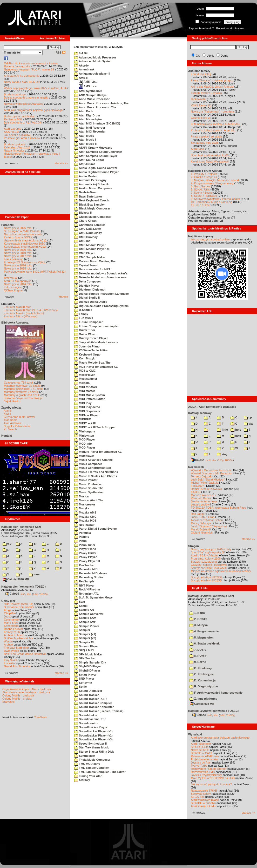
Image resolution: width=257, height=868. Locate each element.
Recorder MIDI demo (90, 573)
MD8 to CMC (85, 371)
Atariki (8, 411)
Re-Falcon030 (13, 119)
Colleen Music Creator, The (95, 261)
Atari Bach (84, 111)
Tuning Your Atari (88, 776)
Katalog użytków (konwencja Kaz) (211, 596)
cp (248, 417)
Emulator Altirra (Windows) (21, 316)
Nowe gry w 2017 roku (18, 256)
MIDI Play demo (87, 407)
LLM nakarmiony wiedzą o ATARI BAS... (216, 124)
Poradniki (8, 225)
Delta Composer (87, 281)
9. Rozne (198, 662)
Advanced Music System (93, 61)
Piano (80, 541)
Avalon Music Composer (93, 188)
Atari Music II (85, 144)
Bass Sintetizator (88, 196)
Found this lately (201, 74)
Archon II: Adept (14, 635)
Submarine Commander (19, 607)
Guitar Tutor (85, 330)
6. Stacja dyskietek (205, 643)
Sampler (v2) (85, 638)
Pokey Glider (85, 553)
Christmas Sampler (90, 225)
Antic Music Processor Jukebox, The (102, 103)
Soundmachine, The (90, 719)
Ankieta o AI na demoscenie (22, 76)
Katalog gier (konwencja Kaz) (21, 527)
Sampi (81, 606)
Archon (8, 645)
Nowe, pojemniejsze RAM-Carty (211, 549)
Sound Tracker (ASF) (91, 699)
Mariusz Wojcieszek (203, 495)
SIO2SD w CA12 (201, 753)
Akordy (82, 65)
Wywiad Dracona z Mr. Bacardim (211, 473)
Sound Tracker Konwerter (94, 707)
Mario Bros (11, 623)
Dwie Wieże (11, 651)
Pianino (82, 537)
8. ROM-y (198, 656)
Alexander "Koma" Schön (207, 520)
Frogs (8, 610)
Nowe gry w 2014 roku (18, 284)
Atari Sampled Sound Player (96, 156)
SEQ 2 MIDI (84, 650)
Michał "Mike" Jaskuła (205, 483)
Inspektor (10, 663)
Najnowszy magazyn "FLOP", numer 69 (29, 69)
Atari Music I (85, 140)
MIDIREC (83, 419)
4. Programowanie (204, 631)
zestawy (82, 780)
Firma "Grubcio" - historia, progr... (212, 80)
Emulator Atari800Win (17, 307)
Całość (12, 594)
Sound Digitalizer (88, 691)
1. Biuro (197, 613)
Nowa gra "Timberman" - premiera (212, 111)
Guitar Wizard (86, 334)
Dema (224, 56)
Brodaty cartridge (15, 94)
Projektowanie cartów (204, 759)
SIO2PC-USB (199, 747)
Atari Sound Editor (89, 160)
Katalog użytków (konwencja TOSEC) (213, 711)
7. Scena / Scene (202, 193)
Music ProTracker (89, 484)
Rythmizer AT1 (86, 594)
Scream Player (86, 646)
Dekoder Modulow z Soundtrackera (100, 277)
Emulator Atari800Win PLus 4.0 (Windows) (31, 310)
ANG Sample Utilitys (90, 95)
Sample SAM (85, 618)
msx (236, 436)
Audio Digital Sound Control (96, 168)
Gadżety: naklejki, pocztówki (209, 565)
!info (222, 430)
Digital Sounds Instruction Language (102, 294)
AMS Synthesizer (88, 91)
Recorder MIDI (86, 569)
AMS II (81, 78)
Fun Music (84, 318)
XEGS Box (198, 797)
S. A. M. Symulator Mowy (93, 597)
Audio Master (86, 176)
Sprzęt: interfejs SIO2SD (206, 580)
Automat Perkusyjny (90, 180)
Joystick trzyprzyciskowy (206, 775)
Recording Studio (89, 577)
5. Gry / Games (201, 186)
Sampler (82, 630)
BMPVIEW (11, 278)
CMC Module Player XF (92, 249)
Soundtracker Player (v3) (93, 739)
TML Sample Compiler (92, 768)
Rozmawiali (196, 467)
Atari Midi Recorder (90, 128)
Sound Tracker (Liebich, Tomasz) (99, 711)
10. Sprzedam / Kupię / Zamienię (212, 202)
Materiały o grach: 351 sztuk (22, 395)
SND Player (84, 679)
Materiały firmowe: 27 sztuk (21, 392)
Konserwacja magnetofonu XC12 (25, 247)
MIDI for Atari (86, 387)
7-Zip (35, 594)
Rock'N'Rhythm (87, 589)
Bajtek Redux (12, 401)
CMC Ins (82, 241)
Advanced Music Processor (95, 57)
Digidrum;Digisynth (90, 290)
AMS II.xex (88, 86)
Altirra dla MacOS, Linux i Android (212, 87)
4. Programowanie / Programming (212, 183)
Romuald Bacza (201, 498)
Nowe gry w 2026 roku (18, 228)
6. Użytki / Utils (200, 189)
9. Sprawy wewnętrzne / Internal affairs (215, 199)
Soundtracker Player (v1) (93, 731)
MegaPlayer (84, 375)
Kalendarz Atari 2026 (17, 147)
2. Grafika (198, 619)
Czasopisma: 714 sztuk (19, 383)
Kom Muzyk (84, 358)
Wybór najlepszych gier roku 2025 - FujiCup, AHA (35, 88)
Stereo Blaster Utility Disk (94, 752)
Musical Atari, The (89, 500)
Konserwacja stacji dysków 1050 (24, 244)
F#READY (197, 486)
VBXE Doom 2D (201, 105)
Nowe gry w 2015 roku (18, 268)
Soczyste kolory (201, 794)
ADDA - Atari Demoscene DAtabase (212, 407)
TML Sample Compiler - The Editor (100, 772)
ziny (222, 454)
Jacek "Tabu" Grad (203, 517)
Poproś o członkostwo (230, 28)
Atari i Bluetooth (201, 744)
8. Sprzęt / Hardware (204, 196)
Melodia (82, 383)
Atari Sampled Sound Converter (98, 152)
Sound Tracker (86, 695)
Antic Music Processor (92, 99)
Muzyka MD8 (85, 521)
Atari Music (84, 136)
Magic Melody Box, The (92, 363)
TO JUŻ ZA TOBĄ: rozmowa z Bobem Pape (218, 508)
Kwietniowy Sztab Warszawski (210, 161)
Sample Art (84, 610)
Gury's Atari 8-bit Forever (19, 417)
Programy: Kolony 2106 (206, 558)
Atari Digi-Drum (87, 115)
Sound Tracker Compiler (93, 703)
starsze (63, 297)
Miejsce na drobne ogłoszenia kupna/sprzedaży (221, 571)
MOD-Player (85, 448)
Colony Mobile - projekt (17, 699)
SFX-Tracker (85, 658)
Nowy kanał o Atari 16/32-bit (22, 82)
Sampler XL (84, 642)
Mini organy (85, 431)
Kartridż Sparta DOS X (18, 237)
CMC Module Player (90, 245)
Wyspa (8, 641)
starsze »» (61, 163)
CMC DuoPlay (86, 237)
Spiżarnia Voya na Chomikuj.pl (23, 398)
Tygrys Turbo (199, 766)
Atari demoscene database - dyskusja (26, 692)
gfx (248, 424)
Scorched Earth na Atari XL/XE (210, 155)
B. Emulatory (201, 668)
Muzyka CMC (85, 517)
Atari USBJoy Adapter (205, 555)
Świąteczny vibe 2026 (205, 143)
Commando (11, 620)
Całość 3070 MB (16, 579)
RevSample (84, 581)
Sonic (80, 687)
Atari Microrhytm (88, 119)
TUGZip (44, 594)
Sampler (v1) (85, 634)
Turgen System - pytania (206, 93)
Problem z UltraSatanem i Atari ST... (214, 130)
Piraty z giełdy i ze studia (207, 136)
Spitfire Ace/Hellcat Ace (19, 638)
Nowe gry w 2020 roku (18, 250)
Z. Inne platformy (203, 699)
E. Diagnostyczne (204, 686)
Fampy (81, 314)
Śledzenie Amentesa (204, 501)
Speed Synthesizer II (90, 744)
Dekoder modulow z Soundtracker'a (101, 273)
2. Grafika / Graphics (204, 177)
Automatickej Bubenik (92, 184)
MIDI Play (83, 403)
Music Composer (88, 464)
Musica (81, 496)
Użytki (211, 56)
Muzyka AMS (85, 512)
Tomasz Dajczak (201, 476)
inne (34, 574)
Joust (7, 616)
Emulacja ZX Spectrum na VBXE (25, 262)
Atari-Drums (85, 164)
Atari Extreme (13, 129)
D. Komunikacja (203, 680)
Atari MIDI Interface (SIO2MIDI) (97, 123)
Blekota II (83, 213)
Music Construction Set (93, 468)
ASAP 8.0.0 (11, 132)
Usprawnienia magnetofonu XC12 (25, 240)
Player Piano (85, 549)
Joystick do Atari (201, 762)
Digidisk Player (87, 286)
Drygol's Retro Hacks (17, 426)
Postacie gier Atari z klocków (22, 138)
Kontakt (7, 436)
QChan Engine (13, 290)
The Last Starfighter (16, 648)
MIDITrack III (85, 423)
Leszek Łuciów (200, 504)
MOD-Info (83, 444)
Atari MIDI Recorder (90, 131)
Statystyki (8, 702)
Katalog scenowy (200, 413)
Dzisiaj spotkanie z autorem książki (26, 97)
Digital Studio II (87, 298)
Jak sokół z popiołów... (18, 135)
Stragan (194, 546)
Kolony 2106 (12, 632)
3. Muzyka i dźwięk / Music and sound (215, 180)
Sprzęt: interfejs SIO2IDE (207, 577)
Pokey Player (86, 557)
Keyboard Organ (88, 354)
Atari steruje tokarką (204, 806)
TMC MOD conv (87, 764)
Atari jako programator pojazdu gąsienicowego (33, 110)
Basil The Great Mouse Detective (25, 654)
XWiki (7, 414)
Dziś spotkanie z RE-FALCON (23, 122)
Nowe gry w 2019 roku (18, 253)
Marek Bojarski (200, 529)
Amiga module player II (92, 74)
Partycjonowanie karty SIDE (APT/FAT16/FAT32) (35, 272)
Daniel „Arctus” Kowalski (206, 489)
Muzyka (82, 508)
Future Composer (89, 322)
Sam (80, 602)
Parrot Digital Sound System (96, 529)
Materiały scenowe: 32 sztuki (22, 386)
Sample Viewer (87, 626)
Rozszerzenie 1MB (203, 772)
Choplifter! (10, 613)
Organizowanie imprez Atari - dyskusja (27, 689)
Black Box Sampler (90, 205)
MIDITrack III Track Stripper (95, 427)
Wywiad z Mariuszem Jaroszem (211, 470)
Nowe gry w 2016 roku (18, 265)
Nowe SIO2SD (200, 750)
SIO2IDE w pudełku (203, 803)
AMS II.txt (88, 82)
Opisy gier (8, 601)
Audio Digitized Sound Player (96, 172)
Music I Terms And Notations (96, 472)
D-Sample (83, 310)
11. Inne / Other (201, 205)
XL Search (10, 429)
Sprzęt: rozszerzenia (204, 562)
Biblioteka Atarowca (15, 323)
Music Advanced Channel (94, 460)
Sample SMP (85, 622)
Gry (198, 56)
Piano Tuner (85, 545)
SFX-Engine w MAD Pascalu (22, 231)
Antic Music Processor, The (95, 107)
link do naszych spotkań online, (211, 239)
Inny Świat (11, 660)
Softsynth (83, 683)
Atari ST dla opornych (18, 281)
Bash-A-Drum (86, 192)
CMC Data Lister (88, 229)
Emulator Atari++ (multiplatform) (24, 313)
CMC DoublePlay (88, 233)
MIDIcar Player (86, 415)
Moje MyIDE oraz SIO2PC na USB (213, 778)
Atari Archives (12, 423)
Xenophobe (11, 626)
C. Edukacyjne (202, 674)
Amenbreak (84, 69)
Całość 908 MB (202, 704)
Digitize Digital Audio (91, 302)
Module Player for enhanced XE (98, 452)
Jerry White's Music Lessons (96, 342)
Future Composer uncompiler (97, 326)
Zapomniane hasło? (201, 28)
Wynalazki (195, 734)
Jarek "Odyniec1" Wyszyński (209, 526)
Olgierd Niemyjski (202, 532)
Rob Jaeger (198, 514)
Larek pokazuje (14, 259)
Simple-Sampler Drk (90, 662)
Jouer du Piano (87, 346)
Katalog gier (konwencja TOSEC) (23, 587)
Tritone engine (13, 287)
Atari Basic (198, 149)
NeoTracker (84, 525)
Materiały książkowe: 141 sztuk (24, 389)
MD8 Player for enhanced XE (96, 367)
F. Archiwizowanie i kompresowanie (216, 693)
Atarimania (11, 420)
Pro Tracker (84, 565)
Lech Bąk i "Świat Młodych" (208, 479)
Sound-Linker (86, 715)
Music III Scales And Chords (96, 476)
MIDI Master (85, 391)
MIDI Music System (90, 395)
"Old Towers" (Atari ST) (19, 604)
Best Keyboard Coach (91, 200)
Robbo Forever (13, 629)
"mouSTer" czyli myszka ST (208, 552)
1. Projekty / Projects (204, 174)
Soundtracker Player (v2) (93, 735)
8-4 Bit (81, 53)
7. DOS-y (198, 650)
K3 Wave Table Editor (91, 350)
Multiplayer (84, 456)
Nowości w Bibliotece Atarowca (24, 104)
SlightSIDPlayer (87, 670)
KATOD (196, 492)
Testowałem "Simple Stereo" (209, 769)
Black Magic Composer (92, 208)
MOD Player (85, 439)
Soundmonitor (86, 723)
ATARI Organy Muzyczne (93, 148)
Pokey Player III (87, 561)
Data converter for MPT (92, 269)
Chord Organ (85, 221)
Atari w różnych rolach (205, 800)
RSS (60, 52)
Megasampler (86, 379)
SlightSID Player (88, 666)
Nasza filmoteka (14, 150)
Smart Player (85, 675)
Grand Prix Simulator (17, 666)
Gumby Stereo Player (91, 338)
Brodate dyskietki (15, 144)
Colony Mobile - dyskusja (18, 695)
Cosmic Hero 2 (200, 118)
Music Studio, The (89, 488)
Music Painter (86, 480)
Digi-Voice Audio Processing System (101, 306)
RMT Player (84, 586)
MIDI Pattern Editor (89, 399)
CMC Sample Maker (90, 257)
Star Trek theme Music (92, 747)
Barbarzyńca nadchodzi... (20, 116)
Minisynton (84, 436)
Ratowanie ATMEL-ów (205, 756)
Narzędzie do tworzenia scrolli (23, 234)
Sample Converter (89, 614)
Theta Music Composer (92, 760)
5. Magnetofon (202, 637)
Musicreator (85, 504)
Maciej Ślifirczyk (201, 523)
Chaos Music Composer (93, 217)
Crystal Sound (86, 265)
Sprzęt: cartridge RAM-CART (209, 568)
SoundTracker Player (91, 727)
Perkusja (83, 533)
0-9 (7, 544)
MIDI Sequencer (87, 411)
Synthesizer (85, 756)
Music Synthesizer (89, 492)
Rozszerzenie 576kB (204, 791)
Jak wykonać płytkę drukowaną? (211, 784)
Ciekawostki (198, 99)
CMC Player (84, 253)
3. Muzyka (199, 625)
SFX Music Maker (88, 654)
